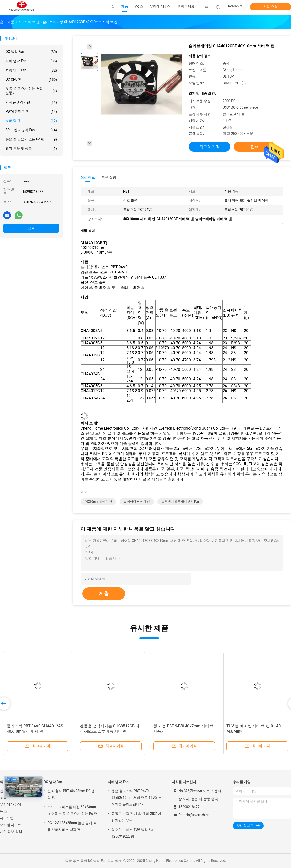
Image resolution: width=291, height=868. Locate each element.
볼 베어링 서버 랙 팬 (137, 502)
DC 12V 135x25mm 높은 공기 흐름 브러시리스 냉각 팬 (72, 826)
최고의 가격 (210, 147)
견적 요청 (270, 7)
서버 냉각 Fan (31, 61)
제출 (104, 594)
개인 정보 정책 (11, 832)
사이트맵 (7, 818)
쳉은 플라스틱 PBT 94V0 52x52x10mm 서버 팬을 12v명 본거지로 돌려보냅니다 (137, 798)
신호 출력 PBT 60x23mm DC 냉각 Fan (71, 794)
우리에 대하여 (11, 804)
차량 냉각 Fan (31, 70)
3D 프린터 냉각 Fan (31, 130)
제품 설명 (109, 177)
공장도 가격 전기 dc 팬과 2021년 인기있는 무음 (136, 817)
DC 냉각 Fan (31, 52)
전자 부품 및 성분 (31, 149)
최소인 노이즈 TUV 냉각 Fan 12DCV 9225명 (133, 833)
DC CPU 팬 (31, 80)
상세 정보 (88, 177)
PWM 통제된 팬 (31, 112)
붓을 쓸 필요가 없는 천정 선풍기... (31, 91)
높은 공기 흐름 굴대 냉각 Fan (180, 502)
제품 (3, 798)
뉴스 (3, 811)
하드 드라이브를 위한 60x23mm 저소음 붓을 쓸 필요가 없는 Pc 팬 (72, 810)
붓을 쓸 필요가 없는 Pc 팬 (31, 139)
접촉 (31, 228)
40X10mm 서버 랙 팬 (98, 502)
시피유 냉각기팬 (31, 102)
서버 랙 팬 (31, 121)
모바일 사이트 (11, 825)
